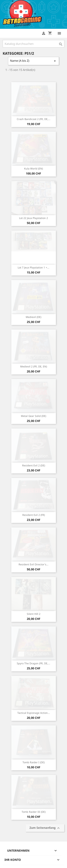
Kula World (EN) (33, 169)
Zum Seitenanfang (45, 828)
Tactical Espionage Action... (34, 713)
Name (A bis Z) (33, 61)
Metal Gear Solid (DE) (33, 416)
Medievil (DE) (33, 317)
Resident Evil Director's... (33, 564)
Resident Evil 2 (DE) (34, 465)
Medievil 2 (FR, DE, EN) (34, 366)
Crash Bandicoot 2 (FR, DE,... (34, 119)
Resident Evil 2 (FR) (34, 515)
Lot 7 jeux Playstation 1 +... (33, 267)
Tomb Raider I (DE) (34, 762)
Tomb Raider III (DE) (34, 812)
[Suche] (33, 44)
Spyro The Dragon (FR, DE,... (33, 663)
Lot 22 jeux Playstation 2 (33, 218)
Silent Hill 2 (34, 614)
